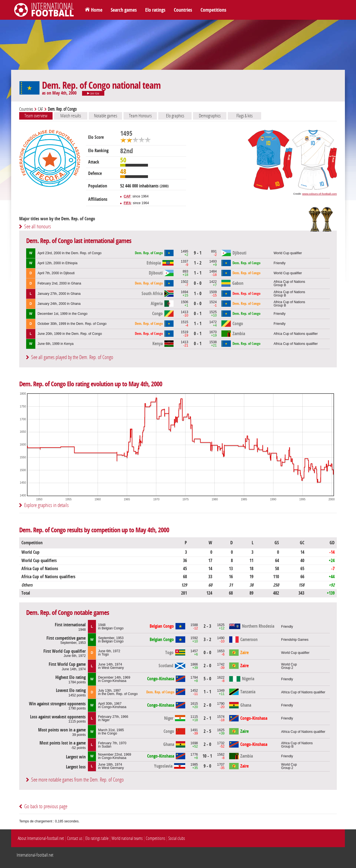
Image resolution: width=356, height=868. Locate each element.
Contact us (75, 838)
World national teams (127, 838)
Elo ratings (155, 10)
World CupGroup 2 (289, 666)
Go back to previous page (46, 806)
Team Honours (140, 116)
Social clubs (177, 838)
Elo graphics (175, 116)
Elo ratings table (97, 838)
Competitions (213, 10)
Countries (183, 10)
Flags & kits (244, 116)
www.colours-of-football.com (320, 194)
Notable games (106, 116)
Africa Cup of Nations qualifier (296, 334)
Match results (71, 116)
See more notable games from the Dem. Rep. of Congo (77, 780)
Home (97, 10)
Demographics (210, 116)
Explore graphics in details (46, 505)
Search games (124, 10)
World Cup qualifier (288, 253)
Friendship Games (295, 640)
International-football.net (35, 855)
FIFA (127, 203)
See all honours (38, 227)
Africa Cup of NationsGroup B (289, 283)
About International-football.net (41, 838)
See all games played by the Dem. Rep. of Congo (72, 357)
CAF (40, 109)
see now (93, 93)
